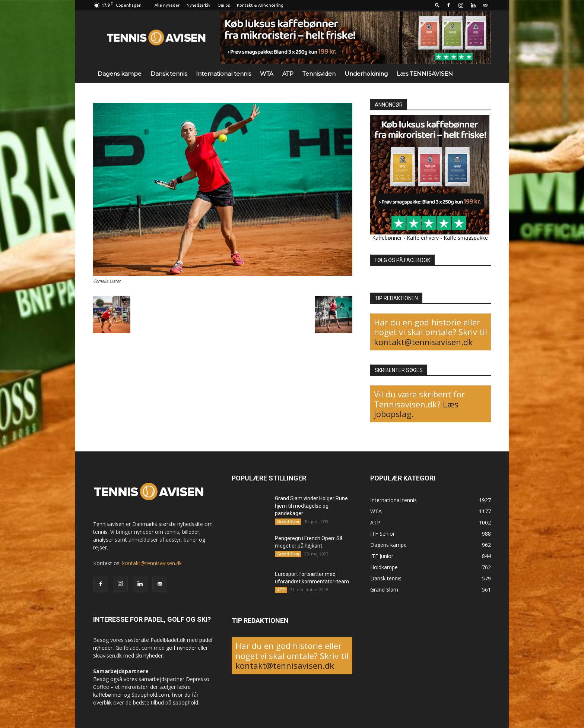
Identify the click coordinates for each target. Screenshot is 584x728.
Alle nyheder (167, 5)
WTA (267, 74)
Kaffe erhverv (423, 238)
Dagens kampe (120, 74)
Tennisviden (319, 74)
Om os (224, 5)
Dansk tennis (169, 74)
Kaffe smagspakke (466, 238)
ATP (288, 74)
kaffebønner (108, 695)
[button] (437, 5)
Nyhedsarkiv (199, 5)
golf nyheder (181, 648)
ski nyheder (149, 655)
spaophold (185, 702)
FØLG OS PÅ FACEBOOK (402, 260)
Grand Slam (288, 521)
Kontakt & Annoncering (260, 5)
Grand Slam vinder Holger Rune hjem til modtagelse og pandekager (311, 506)
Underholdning (366, 74)
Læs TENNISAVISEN (425, 74)
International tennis (223, 74)
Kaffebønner (387, 238)
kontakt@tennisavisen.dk (423, 342)
